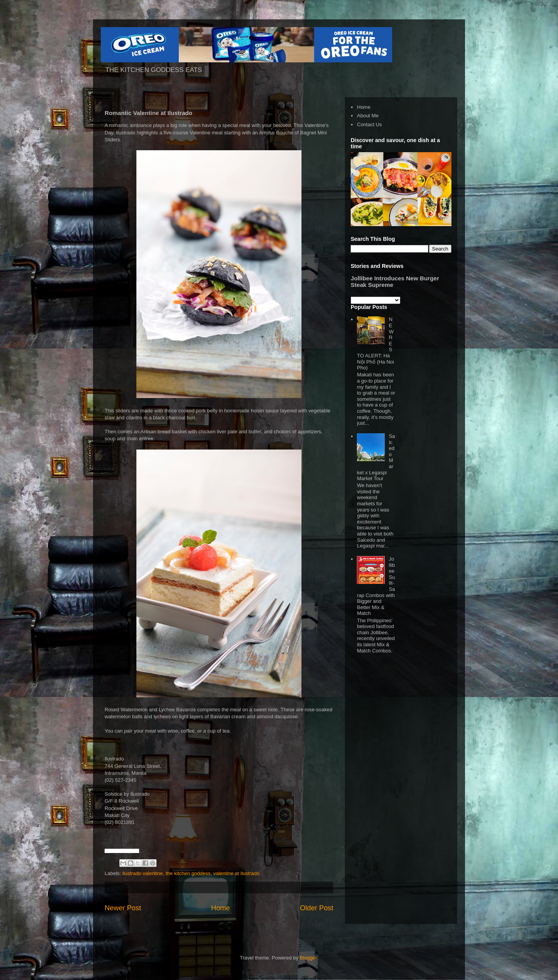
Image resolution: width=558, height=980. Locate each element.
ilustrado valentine (143, 873)
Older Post (317, 908)
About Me (368, 116)
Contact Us (369, 124)
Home (221, 908)
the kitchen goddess (188, 873)
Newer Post (123, 908)
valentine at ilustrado (236, 873)
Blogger (308, 958)
